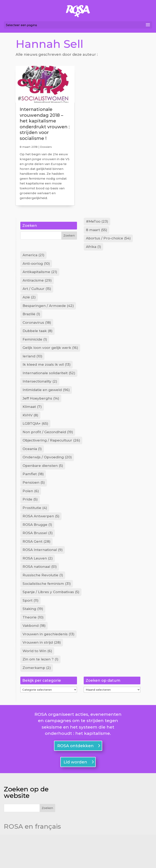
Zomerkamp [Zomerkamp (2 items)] (37, 701)
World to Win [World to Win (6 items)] (37, 683)
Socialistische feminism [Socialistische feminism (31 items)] (47, 611)
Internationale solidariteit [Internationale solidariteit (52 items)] (49, 385)
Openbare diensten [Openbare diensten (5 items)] (43, 484)
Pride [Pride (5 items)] (30, 520)
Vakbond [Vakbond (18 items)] (34, 656)
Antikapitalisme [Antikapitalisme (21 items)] (40, 276)
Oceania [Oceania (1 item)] (32, 466)
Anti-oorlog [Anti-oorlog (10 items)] (36, 267)
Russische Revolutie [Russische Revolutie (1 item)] (43, 601)
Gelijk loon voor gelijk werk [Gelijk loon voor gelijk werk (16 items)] (50, 357)
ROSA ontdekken (75, 779)
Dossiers (46, 147)
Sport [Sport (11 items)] (30, 629)
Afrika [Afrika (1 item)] (93, 249)
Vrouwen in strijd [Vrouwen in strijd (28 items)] (42, 674)
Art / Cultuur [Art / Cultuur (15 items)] (37, 294)
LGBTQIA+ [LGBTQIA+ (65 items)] (35, 439)
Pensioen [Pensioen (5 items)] (34, 502)
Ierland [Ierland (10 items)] (32, 366)
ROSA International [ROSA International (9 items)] (43, 574)
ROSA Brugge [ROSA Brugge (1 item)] (37, 547)
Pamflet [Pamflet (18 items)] (33, 493)
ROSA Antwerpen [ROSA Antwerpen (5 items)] (41, 538)
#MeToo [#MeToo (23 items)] (97, 222)
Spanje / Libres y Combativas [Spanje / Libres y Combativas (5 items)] (51, 619)
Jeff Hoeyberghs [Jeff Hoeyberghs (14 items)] (41, 412)
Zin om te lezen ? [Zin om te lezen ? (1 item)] (40, 692)
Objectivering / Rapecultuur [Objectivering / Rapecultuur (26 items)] (51, 457)
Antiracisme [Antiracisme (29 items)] (37, 285)
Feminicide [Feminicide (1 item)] (35, 348)
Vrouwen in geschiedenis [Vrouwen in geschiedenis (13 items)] (48, 665)
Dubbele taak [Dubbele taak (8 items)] (37, 339)
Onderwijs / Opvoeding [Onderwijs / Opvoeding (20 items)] (47, 475)
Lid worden (75, 795)
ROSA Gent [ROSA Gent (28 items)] (36, 565)
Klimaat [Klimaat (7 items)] (32, 421)
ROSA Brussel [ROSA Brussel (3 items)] (38, 556)
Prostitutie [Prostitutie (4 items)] (35, 529)
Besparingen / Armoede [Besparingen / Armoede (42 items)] (48, 312)
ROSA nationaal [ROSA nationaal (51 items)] (40, 592)
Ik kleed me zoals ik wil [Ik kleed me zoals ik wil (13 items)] (47, 375)
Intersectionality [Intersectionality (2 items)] (40, 393)
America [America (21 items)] (33, 258)
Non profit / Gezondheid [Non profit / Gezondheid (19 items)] (48, 448)
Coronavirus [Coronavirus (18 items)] (37, 330)
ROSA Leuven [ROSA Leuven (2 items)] (38, 583)
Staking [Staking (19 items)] (33, 638)
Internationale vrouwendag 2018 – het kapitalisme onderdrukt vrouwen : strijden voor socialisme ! (45, 124)
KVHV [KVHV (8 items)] (30, 430)
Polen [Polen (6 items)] (31, 511)
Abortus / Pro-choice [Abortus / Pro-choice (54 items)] (108, 240)
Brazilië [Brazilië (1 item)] (31, 321)
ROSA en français (32, 860)
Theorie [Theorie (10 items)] (33, 647)
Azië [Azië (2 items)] (29, 303)
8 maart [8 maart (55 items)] (96, 231)
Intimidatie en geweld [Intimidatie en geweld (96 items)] (46, 403)
